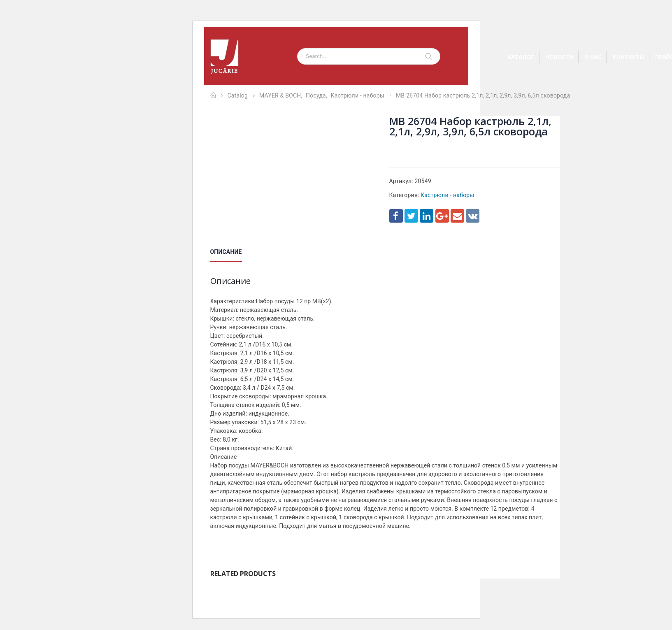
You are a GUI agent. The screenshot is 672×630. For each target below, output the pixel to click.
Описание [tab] (226, 252)
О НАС (593, 57)
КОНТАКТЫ (628, 57)
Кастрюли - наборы (447, 195)
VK (473, 216)
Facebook (396, 216)
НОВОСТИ (559, 57)
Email (457, 216)
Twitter (411, 216)
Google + (442, 216)
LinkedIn (427, 216)
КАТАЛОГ (521, 57)
